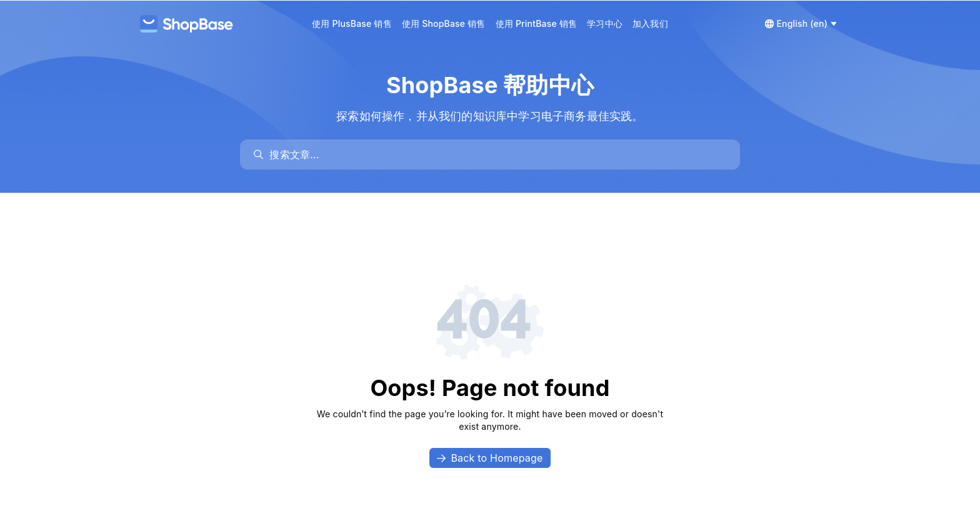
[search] (496, 155)
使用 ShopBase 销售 (444, 23)
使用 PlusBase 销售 (352, 23)
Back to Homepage (490, 458)
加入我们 (650, 23)
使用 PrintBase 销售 (537, 23)
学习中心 (605, 23)
